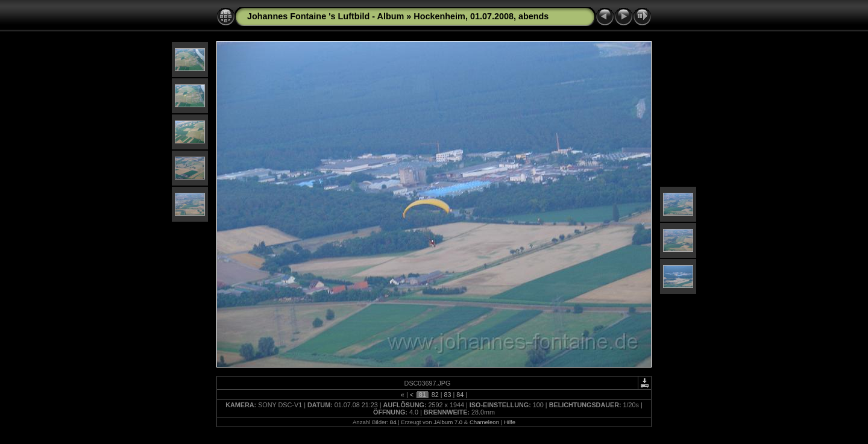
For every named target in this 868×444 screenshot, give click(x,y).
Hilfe (510, 422)
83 (447, 395)
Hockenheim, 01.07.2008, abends (481, 16)
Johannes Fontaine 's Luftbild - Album (325, 16)
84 (460, 395)
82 (435, 395)
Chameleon (484, 422)
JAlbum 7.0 (448, 422)
